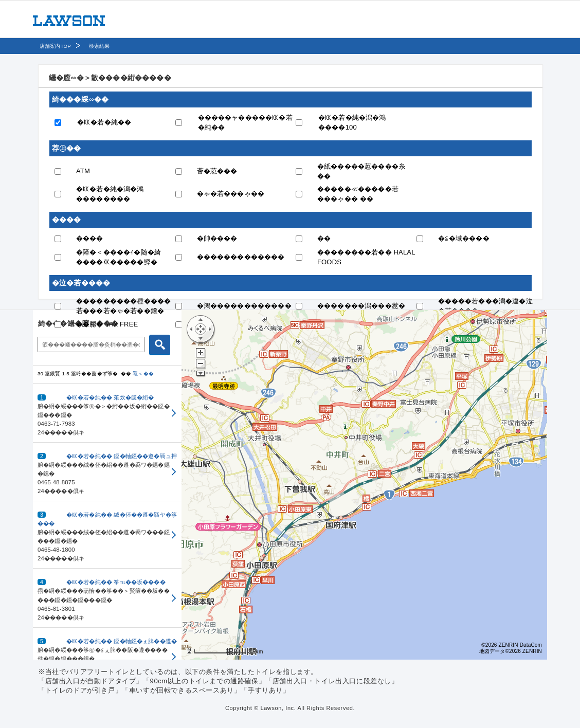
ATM (83, 171)
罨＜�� (143, 374)
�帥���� (217, 238)
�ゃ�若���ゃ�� (231, 194)
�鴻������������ (244, 306)
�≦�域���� (464, 238)
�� (324, 238)
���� (90, 238)
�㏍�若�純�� (104, 122)
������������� (241, 257)
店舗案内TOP (55, 46)
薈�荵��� (217, 171)
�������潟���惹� (361, 306)
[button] (107, 413)
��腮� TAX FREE (107, 324)
